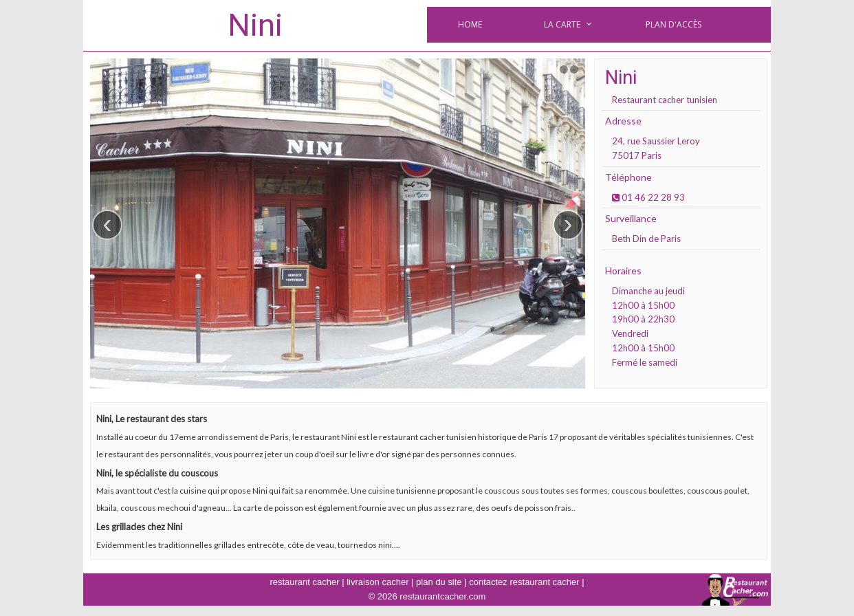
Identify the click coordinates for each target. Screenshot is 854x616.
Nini (255, 25)
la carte (562, 24)
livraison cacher (377, 582)
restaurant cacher (304, 582)
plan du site (439, 582)
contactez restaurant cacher (524, 582)
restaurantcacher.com (442, 596)
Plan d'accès (674, 24)
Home (470, 24)
